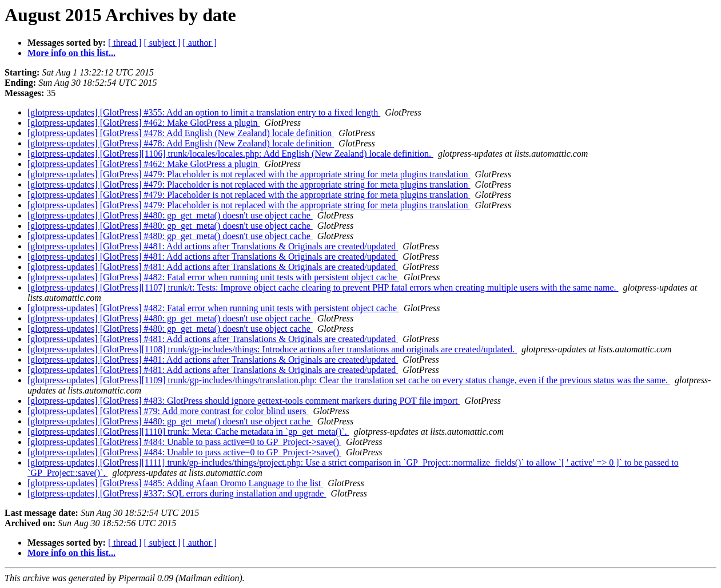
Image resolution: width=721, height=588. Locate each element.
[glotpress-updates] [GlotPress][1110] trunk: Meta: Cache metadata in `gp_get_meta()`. (188, 432)
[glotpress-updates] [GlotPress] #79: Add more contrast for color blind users (168, 411)
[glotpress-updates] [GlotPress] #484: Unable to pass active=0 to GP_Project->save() (184, 442)
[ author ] (200, 43)
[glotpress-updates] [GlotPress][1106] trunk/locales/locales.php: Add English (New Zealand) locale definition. (230, 154)
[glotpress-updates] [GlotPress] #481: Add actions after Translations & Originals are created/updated (213, 246)
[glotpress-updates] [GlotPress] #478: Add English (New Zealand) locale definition (181, 133)
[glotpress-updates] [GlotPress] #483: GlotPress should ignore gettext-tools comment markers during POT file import (244, 401)
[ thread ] (125, 43)
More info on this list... (71, 53)
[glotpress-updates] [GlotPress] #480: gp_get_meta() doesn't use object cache (170, 215)
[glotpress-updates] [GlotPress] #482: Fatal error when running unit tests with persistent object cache (213, 277)
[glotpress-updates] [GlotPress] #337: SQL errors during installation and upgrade (177, 493)
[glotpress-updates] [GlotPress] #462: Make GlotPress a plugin (144, 123)
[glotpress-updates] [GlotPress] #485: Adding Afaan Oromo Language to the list (175, 483)
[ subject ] (162, 43)
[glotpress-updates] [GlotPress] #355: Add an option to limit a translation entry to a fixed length (204, 112)
